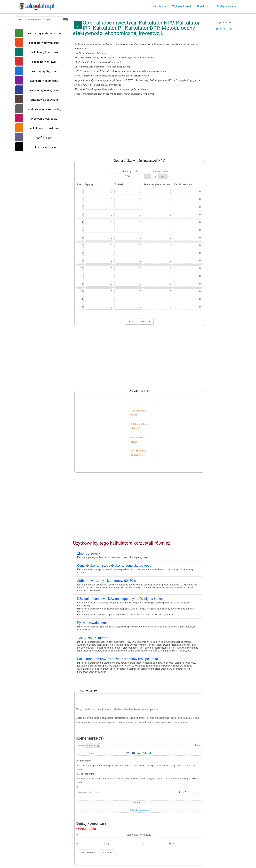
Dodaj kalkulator (226, 6)
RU (232, 29)
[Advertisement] (138, 126)
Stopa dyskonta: (131, 171)
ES (220, 29)
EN (216, 29)
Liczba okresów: (160, 171)
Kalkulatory (159, 6)
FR (228, 29)
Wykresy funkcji (182, 6)
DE (224, 29)
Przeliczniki (204, 6)
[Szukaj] (65, 19)
